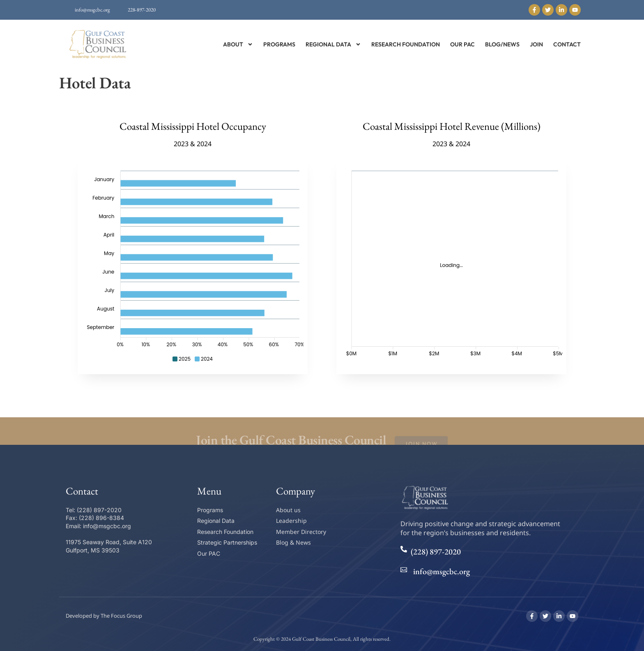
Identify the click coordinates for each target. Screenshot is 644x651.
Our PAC (462, 44)
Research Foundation (406, 44)
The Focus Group (121, 616)
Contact (567, 44)
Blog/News (502, 44)
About (238, 44)
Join (536, 44)
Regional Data (333, 44)
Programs (279, 44)
